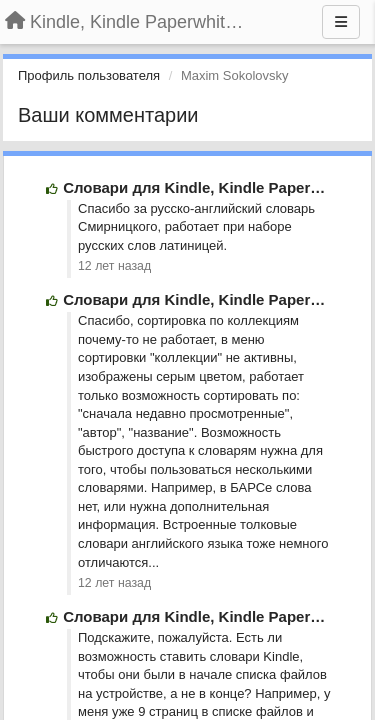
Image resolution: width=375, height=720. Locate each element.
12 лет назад (114, 266)
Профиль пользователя (89, 75)
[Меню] (341, 22)
